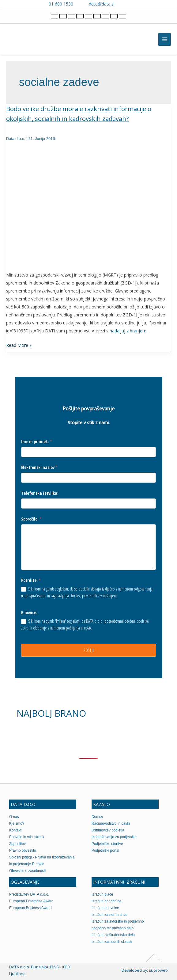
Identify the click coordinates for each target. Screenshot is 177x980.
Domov (97, 817)
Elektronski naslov (39, 467)
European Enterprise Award (31, 901)
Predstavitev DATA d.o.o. (29, 894)
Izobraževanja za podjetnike (114, 837)
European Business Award (30, 908)
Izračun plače (102, 894)
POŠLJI (88, 650)
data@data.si (102, 4)
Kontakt (15, 830)
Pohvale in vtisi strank (27, 837)
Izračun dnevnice (105, 908)
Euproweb (158, 970)
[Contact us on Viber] (125, 4)
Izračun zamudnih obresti (112, 942)
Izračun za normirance (109, 915)
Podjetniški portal (105, 850)
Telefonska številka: (40, 493)
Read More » (19, 345)
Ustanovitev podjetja (108, 830)
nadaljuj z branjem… (130, 331)
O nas (14, 817)
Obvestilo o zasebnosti (27, 871)
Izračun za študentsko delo (113, 935)
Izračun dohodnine (106, 901)
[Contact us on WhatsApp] (134, 4)
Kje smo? (17, 823)
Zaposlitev (17, 844)
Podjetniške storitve (107, 844)
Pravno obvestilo (23, 850)
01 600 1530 (61, 4)
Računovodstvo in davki (111, 823)
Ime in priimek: (37, 442)
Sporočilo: (31, 519)
